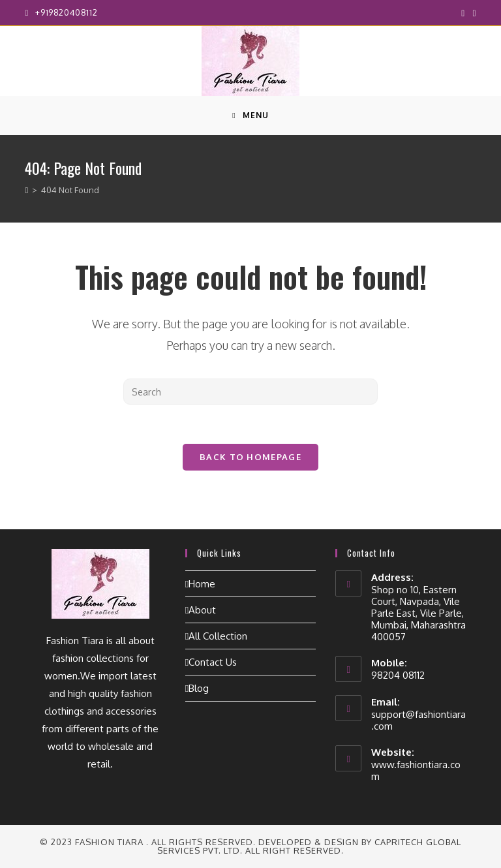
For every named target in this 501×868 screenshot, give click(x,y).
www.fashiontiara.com (416, 770)
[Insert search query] (250, 392)
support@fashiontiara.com (418, 720)
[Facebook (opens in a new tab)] (463, 13)
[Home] (26, 190)
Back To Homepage (250, 457)
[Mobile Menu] (250, 116)
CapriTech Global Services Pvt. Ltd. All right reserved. (309, 846)
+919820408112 (66, 12)
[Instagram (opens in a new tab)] (472, 13)
